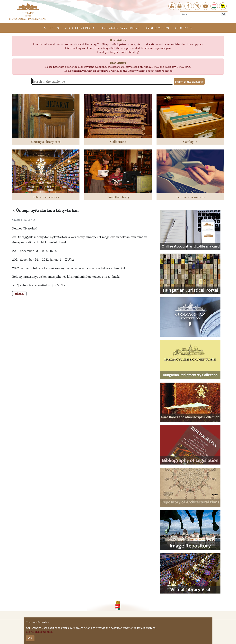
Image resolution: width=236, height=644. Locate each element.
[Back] (14, 211)
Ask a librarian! (79, 28)
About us (183, 28)
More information (40, 631)
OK (30, 638)
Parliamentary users (119, 28)
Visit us (52, 28)
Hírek (19, 293)
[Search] (224, 14)
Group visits (157, 28)
